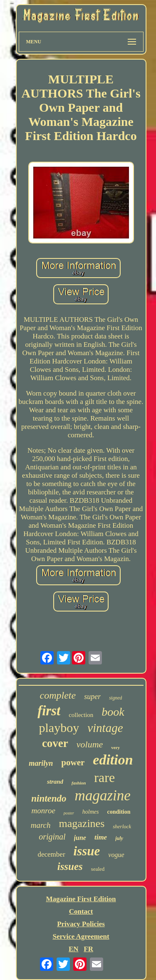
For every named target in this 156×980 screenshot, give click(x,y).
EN (74, 949)
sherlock (122, 826)
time (101, 837)
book (113, 712)
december (51, 854)
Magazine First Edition (81, 899)
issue (87, 851)
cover (55, 743)
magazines (82, 823)
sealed (98, 869)
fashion (79, 783)
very (115, 747)
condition (119, 812)
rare (104, 777)
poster (69, 813)
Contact (81, 911)
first (49, 711)
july (119, 838)
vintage (105, 728)
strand (55, 782)
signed (115, 698)
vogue (116, 855)
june (80, 838)
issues (70, 866)
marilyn (41, 763)
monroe (43, 811)
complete (58, 695)
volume (90, 744)
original (52, 837)
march (41, 825)
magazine (103, 796)
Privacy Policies (81, 924)
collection (81, 715)
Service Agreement (81, 936)
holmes (91, 812)
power (73, 762)
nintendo (49, 798)
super (92, 697)
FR (88, 949)
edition (113, 760)
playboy (59, 728)
